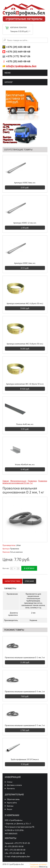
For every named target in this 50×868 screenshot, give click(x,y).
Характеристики (12, 581)
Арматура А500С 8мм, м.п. (25, 183)
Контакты (11, 788)
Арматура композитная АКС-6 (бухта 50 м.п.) (25, 303)
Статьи (10, 782)
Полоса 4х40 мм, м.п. (25, 424)
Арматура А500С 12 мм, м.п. (25, 223)
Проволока (32, 481)
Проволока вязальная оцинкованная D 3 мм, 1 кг (25, 692)
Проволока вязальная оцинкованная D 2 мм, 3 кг (25, 657)
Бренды (10, 806)
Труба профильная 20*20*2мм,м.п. (25, 759)
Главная (6, 481)
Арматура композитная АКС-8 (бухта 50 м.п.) (25, 344)
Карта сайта (12, 803)
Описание (29, 581)
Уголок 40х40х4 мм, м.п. (25, 465)
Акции (10, 809)
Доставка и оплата (14, 785)
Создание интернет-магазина (39, 865)
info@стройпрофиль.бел (21, 66)
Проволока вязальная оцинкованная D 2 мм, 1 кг (25, 482)
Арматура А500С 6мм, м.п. (25, 263)
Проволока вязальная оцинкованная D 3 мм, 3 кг (25, 725)
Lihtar (18, 545)
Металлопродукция (18, 481)
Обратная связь (13, 799)
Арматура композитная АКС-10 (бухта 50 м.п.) (25, 384)
